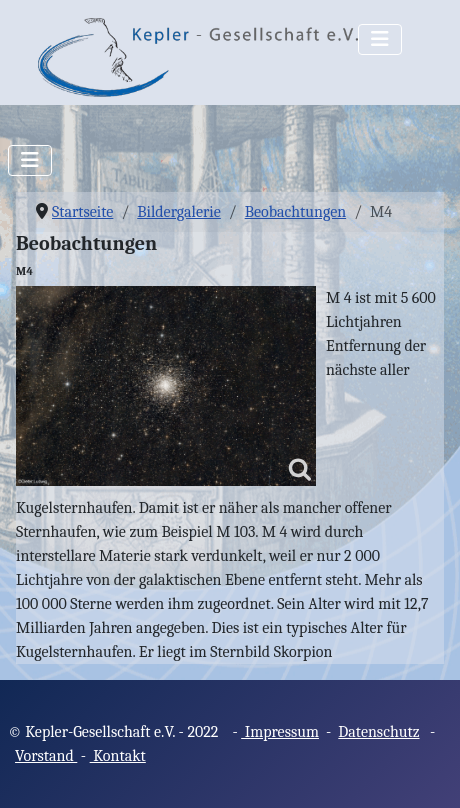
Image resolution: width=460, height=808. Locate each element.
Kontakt (118, 756)
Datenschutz (378, 732)
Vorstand (46, 756)
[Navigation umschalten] (380, 39)
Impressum (280, 732)
